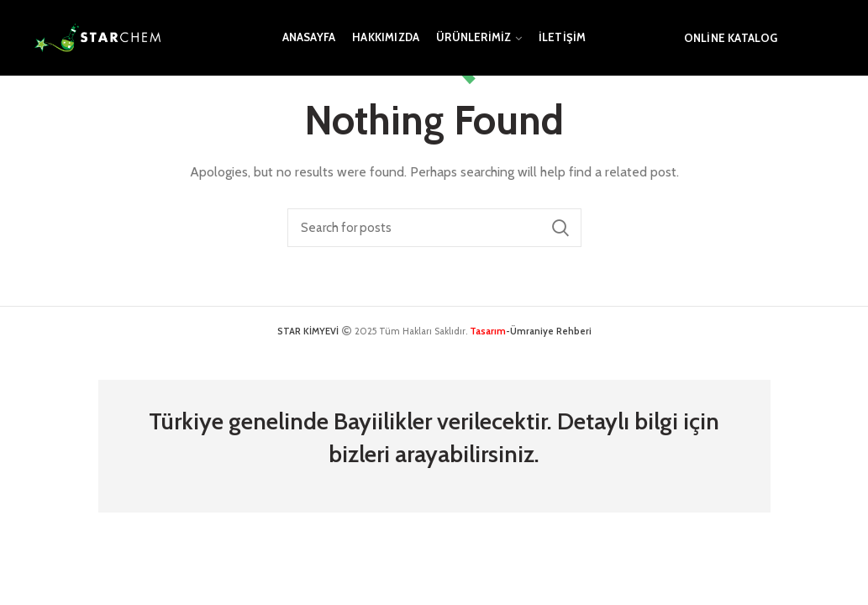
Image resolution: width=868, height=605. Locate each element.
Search (560, 228)
